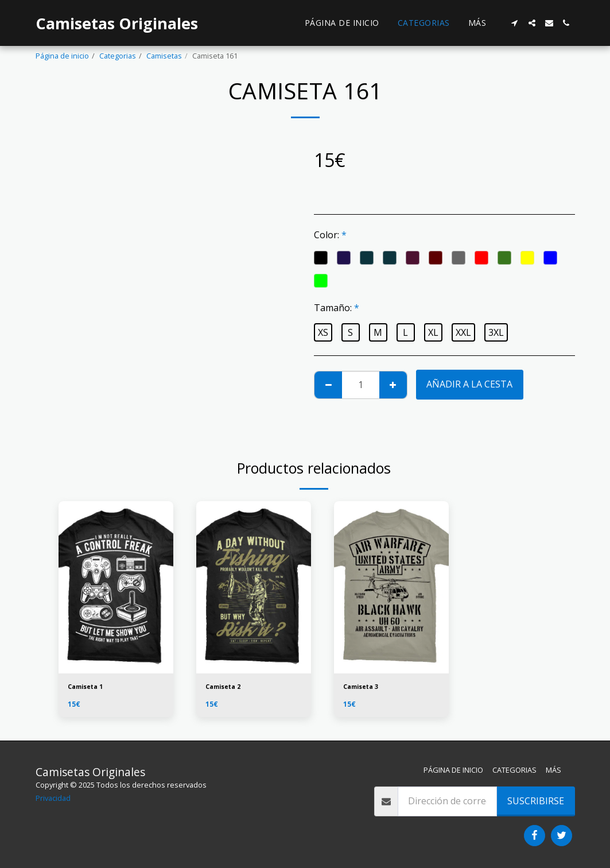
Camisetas (164, 56)
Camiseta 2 (226, 688)
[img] (116, 587)
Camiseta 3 (364, 688)
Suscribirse (536, 801)
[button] (515, 23)
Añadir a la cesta (469, 384)
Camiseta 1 (88, 688)
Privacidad (53, 798)
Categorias (118, 56)
